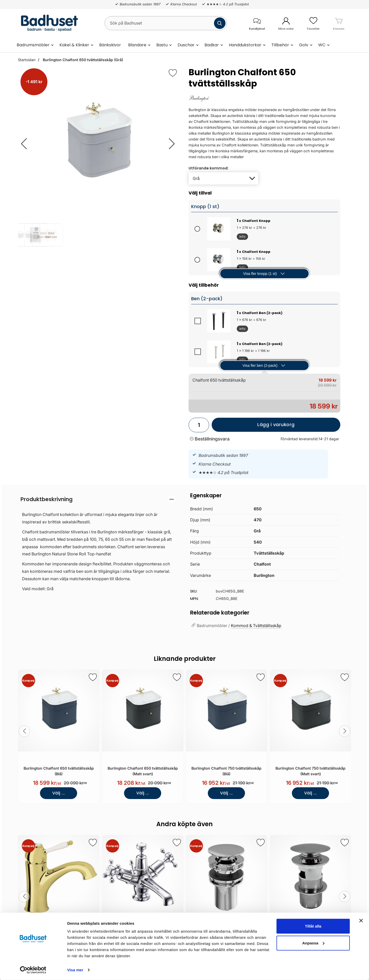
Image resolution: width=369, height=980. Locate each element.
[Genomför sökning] (220, 23)
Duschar (186, 45)
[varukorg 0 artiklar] (339, 23)
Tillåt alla (313, 926)
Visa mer (75, 970)
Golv (304, 45)
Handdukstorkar (245, 45)
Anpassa (313, 943)
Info (241, 237)
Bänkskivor (110, 45)
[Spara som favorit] (93, 677)
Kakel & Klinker (74, 45)
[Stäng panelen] (361, 921)
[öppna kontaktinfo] (257, 23)
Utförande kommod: (209, 168)
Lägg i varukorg (253, 427)
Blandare (137, 45)
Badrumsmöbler (33, 45)
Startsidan (27, 60)
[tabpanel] (98, 545)
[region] (98, 499)
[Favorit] (173, 73)
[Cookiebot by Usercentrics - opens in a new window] (33, 970)
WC (322, 45)
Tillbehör (280, 45)
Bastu (162, 45)
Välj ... (59, 793)
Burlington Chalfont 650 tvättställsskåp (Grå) (82, 60)
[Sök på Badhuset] (166, 23)
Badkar (212, 45)
